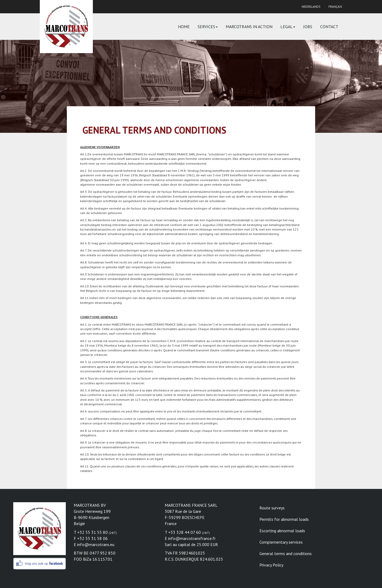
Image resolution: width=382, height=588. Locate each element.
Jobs (308, 27)
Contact (329, 27)
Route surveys (272, 508)
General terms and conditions (286, 553)
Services (208, 27)
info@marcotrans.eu (96, 544)
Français (335, 7)
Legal (288, 27)
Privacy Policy (271, 565)
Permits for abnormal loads (284, 519)
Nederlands (311, 7)
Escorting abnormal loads (282, 531)
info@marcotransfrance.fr (192, 538)
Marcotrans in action (249, 27)
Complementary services (281, 542)
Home (184, 27)
